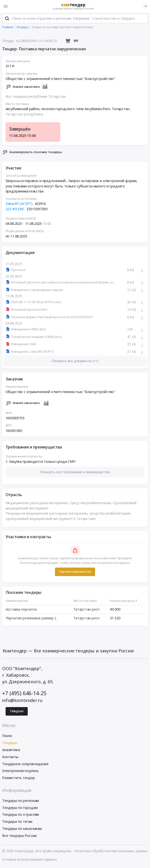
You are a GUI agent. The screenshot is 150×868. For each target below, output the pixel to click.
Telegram (17, 712)
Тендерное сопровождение (25, 764)
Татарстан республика (24, 115)
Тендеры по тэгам (17, 822)
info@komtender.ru (22, 701)
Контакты (10, 757)
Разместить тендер (19, 778)
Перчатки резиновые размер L (31, 618)
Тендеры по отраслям (21, 815)
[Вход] (145, 6)
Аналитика (11, 750)
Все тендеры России (19, 836)
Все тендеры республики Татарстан (36, 97)
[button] (75, 472)
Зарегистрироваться (75, 572)
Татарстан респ (86, 610)
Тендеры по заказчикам (22, 829)
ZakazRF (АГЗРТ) (19, 204)
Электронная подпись (20, 771)
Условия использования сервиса (29, 860)
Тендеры (10, 743)
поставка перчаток (21, 610)
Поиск (7, 736)
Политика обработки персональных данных (111, 851)
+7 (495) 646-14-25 (24, 694)
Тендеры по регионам (21, 801)
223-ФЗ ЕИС (15, 209)
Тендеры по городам (20, 808)
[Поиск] (7, 19)
